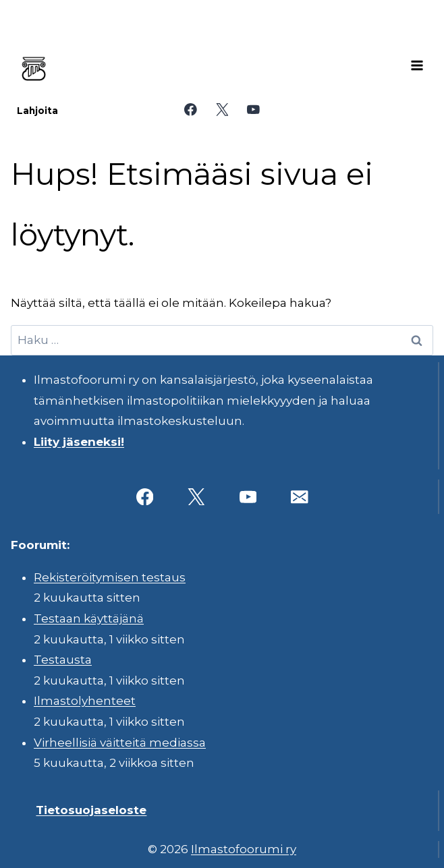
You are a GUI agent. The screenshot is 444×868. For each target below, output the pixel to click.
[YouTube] (253, 110)
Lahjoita (37, 111)
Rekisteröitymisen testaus (110, 577)
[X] (222, 110)
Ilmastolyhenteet (85, 701)
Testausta (63, 660)
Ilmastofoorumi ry (244, 849)
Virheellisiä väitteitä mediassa (120, 743)
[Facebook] (191, 110)
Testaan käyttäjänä (89, 618)
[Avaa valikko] (417, 65)
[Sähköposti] (299, 497)
